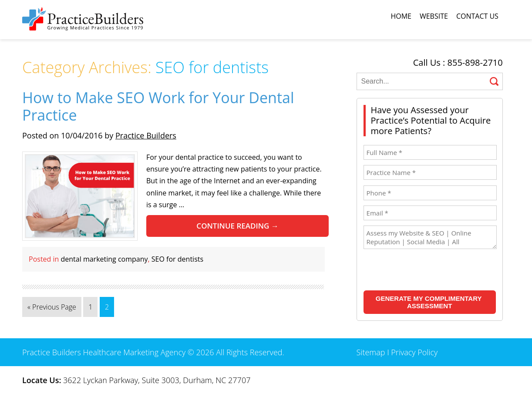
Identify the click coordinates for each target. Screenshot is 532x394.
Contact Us (477, 16)
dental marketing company (104, 259)
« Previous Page (52, 307)
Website (434, 16)
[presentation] (420, 271)
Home (401, 16)
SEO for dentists (177, 259)
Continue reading (237, 226)
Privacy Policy (414, 352)
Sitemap (371, 352)
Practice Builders (146, 135)
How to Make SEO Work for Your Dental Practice (158, 106)
